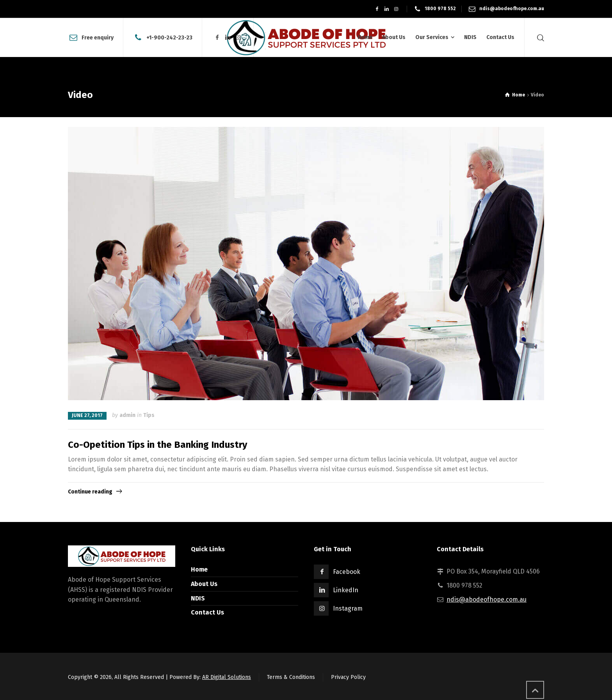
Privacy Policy (348, 677)
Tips (149, 415)
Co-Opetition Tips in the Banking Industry (157, 445)
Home (199, 569)
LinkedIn (346, 590)
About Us (204, 584)
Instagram (348, 608)
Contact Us (207, 612)
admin (127, 415)
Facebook (347, 572)
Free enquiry (98, 37)
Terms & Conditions (291, 677)
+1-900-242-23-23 (169, 37)
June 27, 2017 (87, 415)
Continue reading (90, 492)
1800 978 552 (440, 9)
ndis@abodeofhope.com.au (512, 9)
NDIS (198, 598)
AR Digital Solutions (227, 677)
